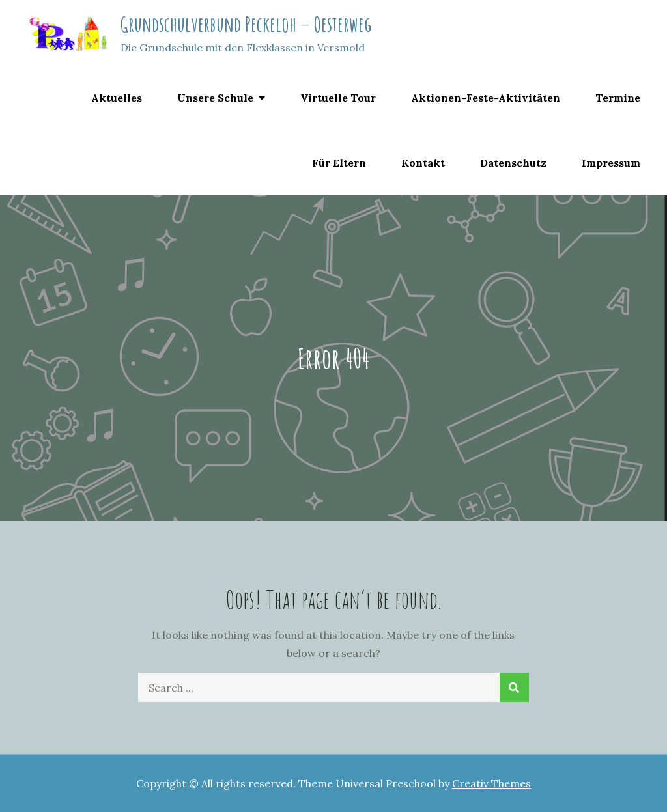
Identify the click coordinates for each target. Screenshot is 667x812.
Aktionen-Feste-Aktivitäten (486, 98)
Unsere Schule (215, 98)
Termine (618, 98)
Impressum (611, 163)
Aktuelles (117, 98)
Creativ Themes (491, 783)
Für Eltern (339, 163)
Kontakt (423, 163)
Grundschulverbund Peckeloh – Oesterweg (246, 24)
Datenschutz (513, 163)
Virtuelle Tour (338, 98)
